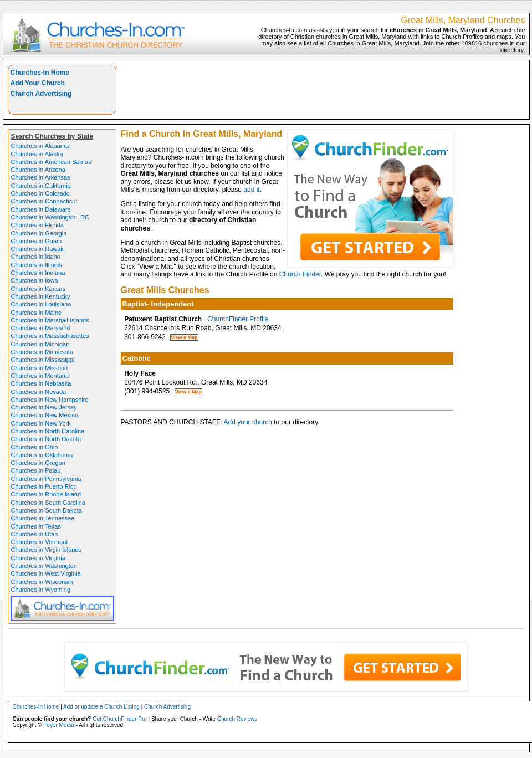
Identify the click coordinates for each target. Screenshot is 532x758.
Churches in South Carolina (48, 503)
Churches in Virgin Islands (47, 550)
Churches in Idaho (36, 257)
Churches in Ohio (35, 447)
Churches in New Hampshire (50, 400)
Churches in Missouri (40, 368)
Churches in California (41, 186)
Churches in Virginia (38, 558)
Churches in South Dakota (47, 510)
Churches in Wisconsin (42, 582)
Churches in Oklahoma (42, 455)
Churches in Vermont (40, 542)
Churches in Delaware (41, 209)
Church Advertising (41, 94)
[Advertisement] (457, 81)
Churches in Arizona (38, 170)
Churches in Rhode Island (46, 494)
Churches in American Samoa (52, 162)
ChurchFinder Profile (238, 319)
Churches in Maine (37, 313)
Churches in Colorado (40, 193)
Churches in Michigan (40, 344)
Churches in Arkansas (41, 177)
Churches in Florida (37, 225)
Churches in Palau (36, 470)
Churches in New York (41, 423)
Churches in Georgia (39, 233)
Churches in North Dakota (46, 439)
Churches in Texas (36, 526)
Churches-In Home (40, 73)
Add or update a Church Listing (101, 707)
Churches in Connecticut (44, 201)
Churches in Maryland (41, 328)
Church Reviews (237, 719)
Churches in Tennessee (43, 518)
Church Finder (300, 274)
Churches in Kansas (38, 289)
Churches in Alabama (40, 146)
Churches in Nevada (39, 392)
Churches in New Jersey (44, 407)
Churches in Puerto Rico (44, 486)
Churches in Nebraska (41, 383)
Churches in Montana (40, 376)
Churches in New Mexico (45, 415)
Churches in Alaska (37, 154)
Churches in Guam (37, 241)
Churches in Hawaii (37, 249)
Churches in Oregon (38, 463)
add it (251, 189)
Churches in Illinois (37, 265)
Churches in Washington (44, 566)
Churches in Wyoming (41, 590)
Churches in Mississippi (43, 360)
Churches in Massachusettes (50, 336)
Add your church (248, 422)
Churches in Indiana (38, 273)
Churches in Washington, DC (50, 217)
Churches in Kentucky (41, 296)
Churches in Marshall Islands (50, 320)
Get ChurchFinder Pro (120, 719)
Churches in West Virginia (46, 573)
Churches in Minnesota (42, 352)
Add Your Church (38, 83)
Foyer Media (59, 725)
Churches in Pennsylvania (46, 479)
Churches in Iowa (35, 280)
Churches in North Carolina (48, 431)
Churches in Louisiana (41, 304)
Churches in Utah (35, 534)
